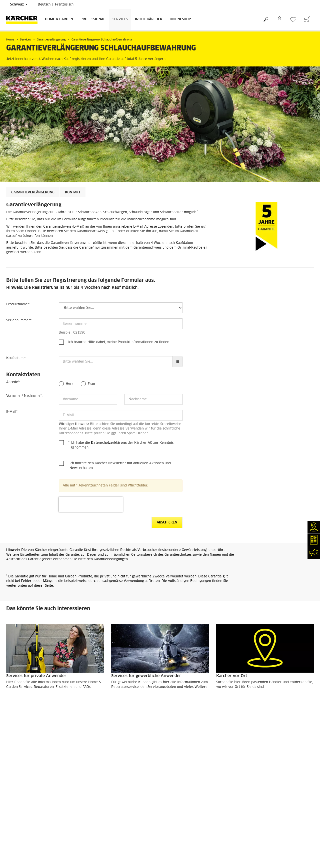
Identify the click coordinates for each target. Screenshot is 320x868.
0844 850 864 (121, 830)
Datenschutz (173, 795)
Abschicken (167, 523)
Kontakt (73, 193)
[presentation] (91, 504)
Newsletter (14, 819)
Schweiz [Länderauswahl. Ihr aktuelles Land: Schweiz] (19, 4)
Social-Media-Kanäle (21, 843)
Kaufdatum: (16, 358)
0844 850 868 (128, 824)
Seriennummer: (19, 320)
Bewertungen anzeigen (259, 759)
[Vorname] (88, 399)
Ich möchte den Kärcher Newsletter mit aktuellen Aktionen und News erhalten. (120, 466)
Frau (91, 384)
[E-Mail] (121, 415)
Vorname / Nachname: (24, 396)
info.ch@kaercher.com (112, 850)
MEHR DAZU (21, 700)
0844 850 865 (103, 844)
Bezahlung (14, 746)
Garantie (12, 752)
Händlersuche (16, 789)
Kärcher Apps (16, 831)
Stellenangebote (18, 837)
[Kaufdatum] (116, 362)
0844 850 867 (132, 836)
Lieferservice (16, 740)
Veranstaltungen (18, 825)
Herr (69, 384)
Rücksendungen (18, 758)
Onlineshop (180, 19)
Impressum (172, 789)
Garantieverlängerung (33, 193)
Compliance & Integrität (24, 849)
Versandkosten (17, 734)
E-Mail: (12, 412)
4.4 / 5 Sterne (253, 747)
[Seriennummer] (121, 324)
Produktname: (18, 304)
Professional (93, 19)
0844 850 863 (133, 818)
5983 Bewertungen (257, 753)
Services (120, 19)
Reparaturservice (19, 795)
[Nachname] (154, 399)
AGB (9, 764)
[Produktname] (121, 308)
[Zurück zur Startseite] (24, 20)
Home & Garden (59, 19)
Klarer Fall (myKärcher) (24, 801)
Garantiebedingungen (179, 801)
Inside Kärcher (149, 19)
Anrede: (13, 382)
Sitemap (170, 807)
